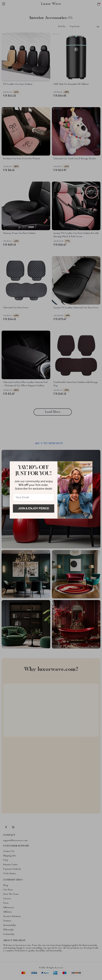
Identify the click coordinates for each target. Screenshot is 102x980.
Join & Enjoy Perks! (33, 508)
